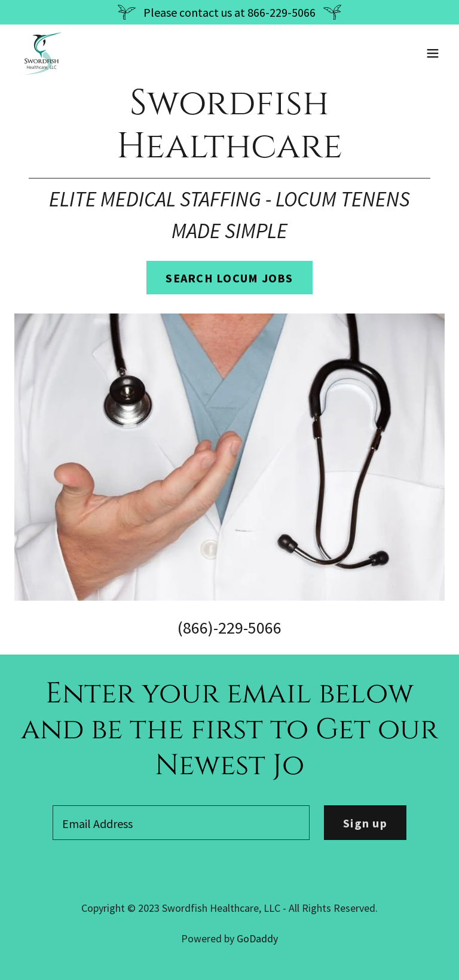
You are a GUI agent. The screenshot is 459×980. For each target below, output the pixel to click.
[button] (433, 53)
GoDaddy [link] (257, 938)
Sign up (365, 823)
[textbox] (181, 823)
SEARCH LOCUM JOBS (229, 278)
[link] (42, 53)
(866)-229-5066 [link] (229, 628)
